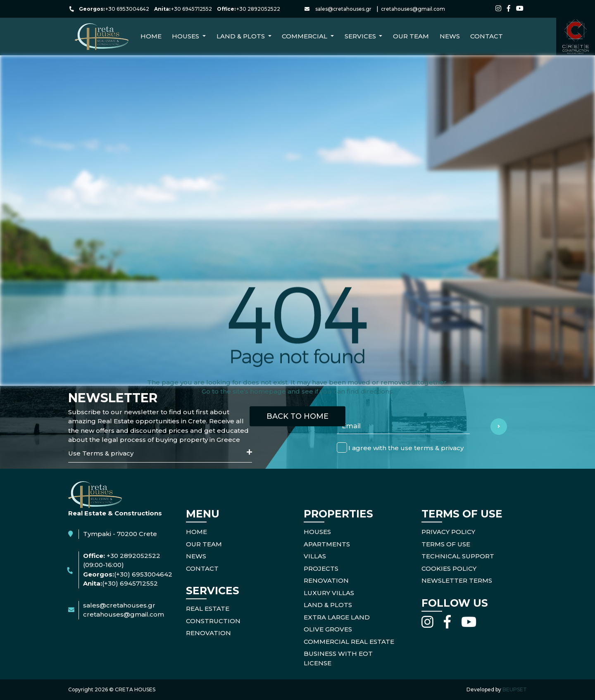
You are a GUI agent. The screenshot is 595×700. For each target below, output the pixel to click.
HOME (196, 532)
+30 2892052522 (258, 9)
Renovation (326, 580)
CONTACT (487, 36)
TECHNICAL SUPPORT (458, 556)
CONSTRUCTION (213, 621)
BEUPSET (515, 689)
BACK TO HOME (297, 416)
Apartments (327, 544)
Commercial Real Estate (349, 642)
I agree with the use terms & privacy (406, 447)
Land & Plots (328, 605)
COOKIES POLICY (449, 568)
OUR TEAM (204, 544)
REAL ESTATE (208, 609)
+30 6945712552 (192, 9)
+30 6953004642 (127, 9)
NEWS (450, 36)
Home (151, 36)
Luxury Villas (329, 593)
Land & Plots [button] (242, 36)
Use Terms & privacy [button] (160, 453)
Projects (321, 568)
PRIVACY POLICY (448, 532)
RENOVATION (208, 633)
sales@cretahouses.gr (343, 9)
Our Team (411, 36)
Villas (315, 556)
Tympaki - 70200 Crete (120, 534)
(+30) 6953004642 (143, 574)
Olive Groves (328, 629)
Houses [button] (186, 36)
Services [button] (361, 36)
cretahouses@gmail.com (413, 9)
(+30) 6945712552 (130, 583)
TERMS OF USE (446, 544)
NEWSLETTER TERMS (457, 580)
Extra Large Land (337, 617)
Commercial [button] (305, 36)
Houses (317, 532)
